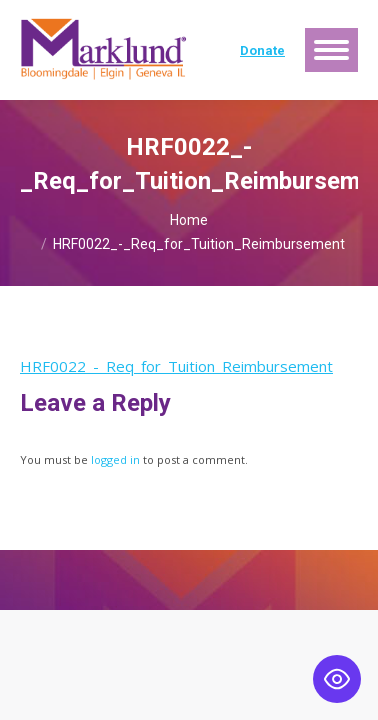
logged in (115, 459)
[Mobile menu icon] (331, 50)
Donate (262, 50)
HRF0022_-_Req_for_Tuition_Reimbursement (176, 366)
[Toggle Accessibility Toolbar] (337, 679)
